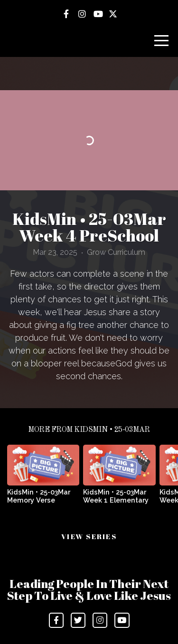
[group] (43, 478)
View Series (89, 536)
